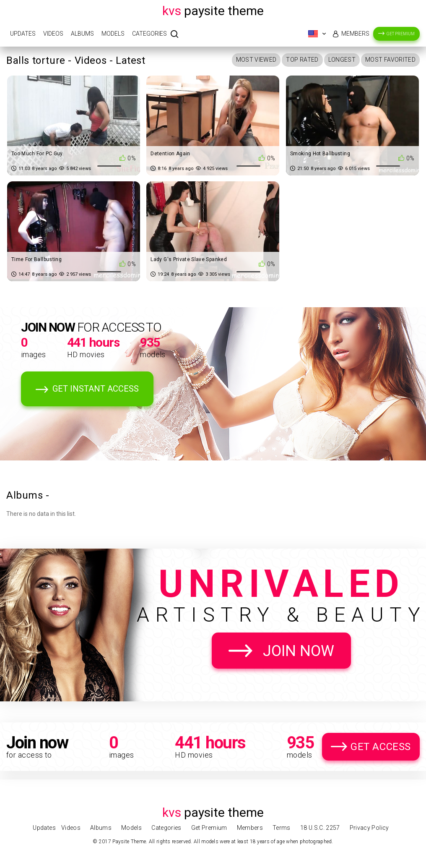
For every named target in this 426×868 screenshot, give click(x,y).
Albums (82, 34)
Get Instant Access (96, 389)
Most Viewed (256, 60)
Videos (53, 34)
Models (113, 34)
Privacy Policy (369, 828)
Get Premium (401, 34)
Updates (23, 34)
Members (355, 34)
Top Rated (302, 60)
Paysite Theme (213, 11)
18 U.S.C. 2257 (320, 828)
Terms (282, 828)
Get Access (381, 747)
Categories (149, 34)
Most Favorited (390, 60)
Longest (342, 60)
